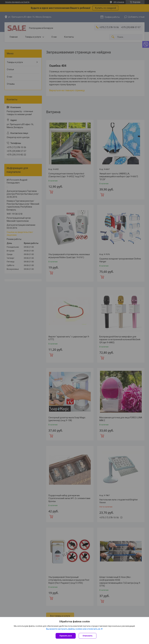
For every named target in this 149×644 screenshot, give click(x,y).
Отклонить (88, 636)
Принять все (66, 636)
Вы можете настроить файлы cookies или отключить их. (74, 629)
